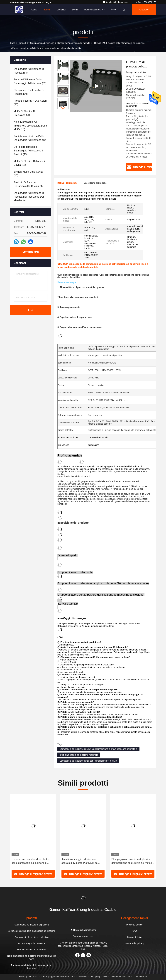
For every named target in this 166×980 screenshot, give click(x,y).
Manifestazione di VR (95, 10)
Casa (34, 10)
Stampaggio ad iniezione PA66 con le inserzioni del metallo (88, 761)
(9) (28, 184)
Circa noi (61, 10)
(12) (30, 138)
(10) (28, 174)
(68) (29, 71)
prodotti (23, 43)
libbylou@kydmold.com (116, 2)
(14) (30, 126)
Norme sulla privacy (134, 943)
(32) (30, 81)
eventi (75, 10)
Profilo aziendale (134, 925)
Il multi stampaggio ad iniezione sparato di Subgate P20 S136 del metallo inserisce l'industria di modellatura (80, 861)
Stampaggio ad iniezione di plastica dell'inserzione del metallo (60, 43)
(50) (29, 92)
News (134, 931)
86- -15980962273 (146, 2)
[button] (63, 108)
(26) (30, 103)
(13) (28, 151)
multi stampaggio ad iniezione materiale (79, 755)
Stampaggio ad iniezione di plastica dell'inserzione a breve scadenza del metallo (98, 749)
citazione (144, 10)
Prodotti (46, 10)
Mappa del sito (134, 937)
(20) (25, 113)
